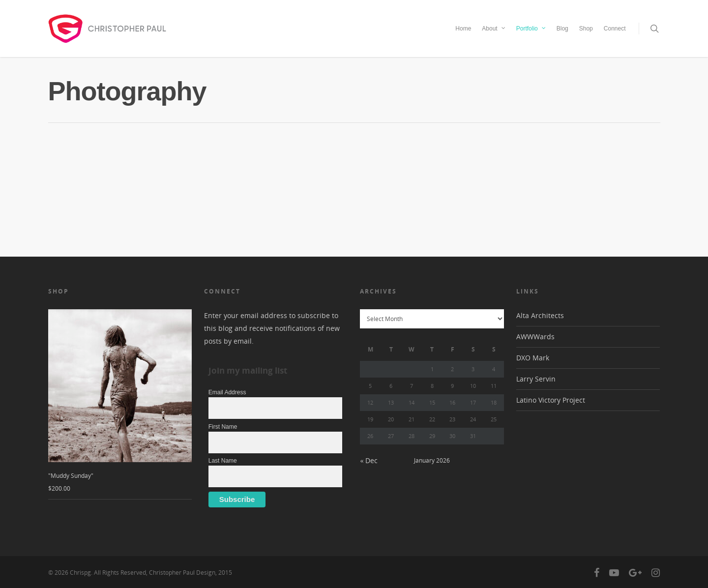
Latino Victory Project (551, 400)
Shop (586, 29)
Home (463, 29)
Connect (615, 29)
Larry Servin (536, 379)
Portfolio (531, 28)
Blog (562, 29)
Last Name (223, 461)
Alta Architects (540, 315)
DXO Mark (533, 358)
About (494, 28)
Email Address (227, 392)
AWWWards (535, 337)
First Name (223, 427)
